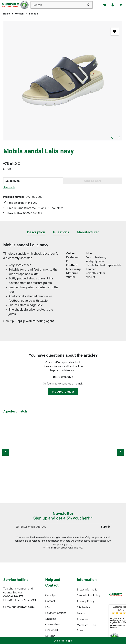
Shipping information (52, 622)
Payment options (56, 614)
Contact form (26, 608)
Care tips (51, 596)
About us (83, 620)
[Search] (88, 5)
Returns (50, 637)
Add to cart (63, 641)
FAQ (48, 608)
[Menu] (96, 5)
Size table (9, 188)
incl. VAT (7, 169)
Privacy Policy (86, 602)
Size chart (52, 631)
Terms (81, 614)
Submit (105, 528)
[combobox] (57, 5)
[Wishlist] (104, 5)
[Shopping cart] (121, 5)
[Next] (119, 137)
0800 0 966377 (63, 378)
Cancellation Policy (89, 596)
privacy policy (65, 545)
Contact (50, 602)
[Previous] (112, 137)
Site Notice (84, 608)
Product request (63, 393)
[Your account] (112, 5)
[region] (63, 81)
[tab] (36, 233)
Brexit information (88, 590)
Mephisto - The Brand (86, 629)
